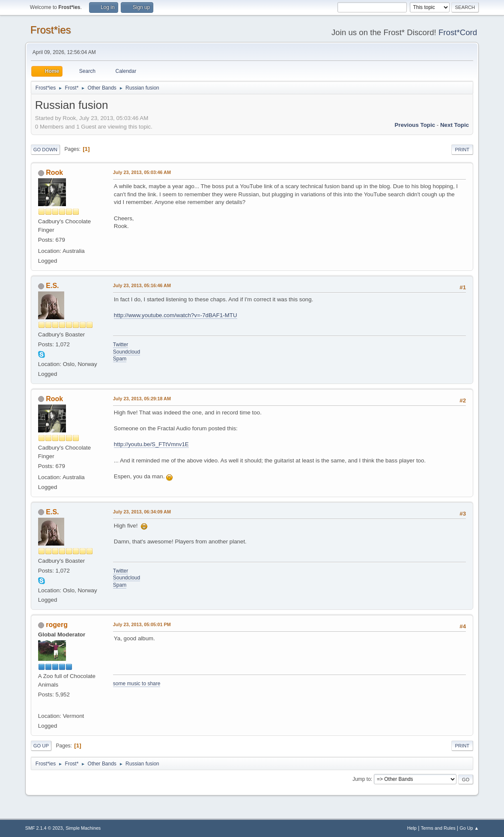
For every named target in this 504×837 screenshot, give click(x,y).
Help (412, 828)
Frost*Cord (458, 32)
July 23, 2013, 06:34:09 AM (142, 512)
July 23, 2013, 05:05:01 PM (142, 624)
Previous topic (415, 125)
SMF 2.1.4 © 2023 (44, 828)
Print (462, 150)
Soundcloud (127, 352)
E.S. (52, 286)
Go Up (41, 746)
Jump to (362, 779)
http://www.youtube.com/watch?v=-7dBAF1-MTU (176, 315)
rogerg (57, 625)
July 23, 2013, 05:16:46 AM (142, 285)
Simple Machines (83, 828)
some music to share (137, 684)
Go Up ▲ (469, 828)
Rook (54, 172)
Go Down (45, 150)
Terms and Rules (438, 828)
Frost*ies (51, 30)
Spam (120, 359)
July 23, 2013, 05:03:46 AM (142, 172)
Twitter (121, 345)
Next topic (455, 125)
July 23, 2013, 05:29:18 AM (142, 399)
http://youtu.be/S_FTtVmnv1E (151, 444)
